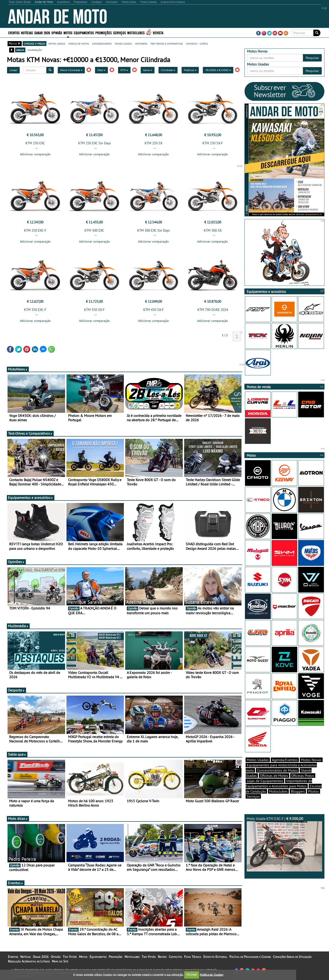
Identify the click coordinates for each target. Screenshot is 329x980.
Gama (148, 70)
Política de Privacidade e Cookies (250, 957)
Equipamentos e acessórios (31, 498)
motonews (141, 43)
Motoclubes (136, 33)
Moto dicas (18, 818)
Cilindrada (168, 70)
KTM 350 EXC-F (35, 310)
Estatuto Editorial (215, 957)
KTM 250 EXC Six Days (94, 143)
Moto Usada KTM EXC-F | (284, 844)
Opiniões (16, 562)
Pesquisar (312, 58)
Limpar (13, 70)
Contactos (175, 957)
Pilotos (313, 791)
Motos (68, 33)
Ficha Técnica (193, 957)
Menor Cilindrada (71, 70)
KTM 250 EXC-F (35, 230)
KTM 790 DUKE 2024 (213, 310)
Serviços (119, 33)
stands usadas (123, 43)
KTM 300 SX (213, 230)
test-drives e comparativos (167, 43)
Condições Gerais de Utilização (292, 957)
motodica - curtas (197, 43)
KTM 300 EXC (94, 230)
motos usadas (57, 43)
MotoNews (18, 369)
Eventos (14, 33)
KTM (124, 70)
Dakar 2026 (42, 33)
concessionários (102, 43)
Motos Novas (311, 760)
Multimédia (18, 626)
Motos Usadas (258, 760)
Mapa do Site (60, 961)
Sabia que (17, 754)
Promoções (103, 33)
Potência (190, 70)
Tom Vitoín (70, 957)
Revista (158, 33)
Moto (101, 70)
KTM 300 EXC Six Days (153, 230)
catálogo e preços (34, 43)
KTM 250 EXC (35, 143)
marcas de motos (79, 43)
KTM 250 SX (154, 143)
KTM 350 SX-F (94, 310)
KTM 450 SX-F (154, 310)
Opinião (57, 33)
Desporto (16, 690)
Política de (211, 975)
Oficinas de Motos (274, 776)
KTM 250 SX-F (213, 143)
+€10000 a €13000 (218, 70)
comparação (35, 50)
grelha (20, 50)
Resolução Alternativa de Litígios (29, 961)
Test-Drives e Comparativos (30, 433)
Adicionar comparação (35, 154)
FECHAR (192, 975)
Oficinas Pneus (303, 776)
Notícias (27, 33)
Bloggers (298, 791)
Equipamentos (84, 33)
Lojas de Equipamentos (265, 781)
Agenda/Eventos (285, 760)
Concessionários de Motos (277, 770)
